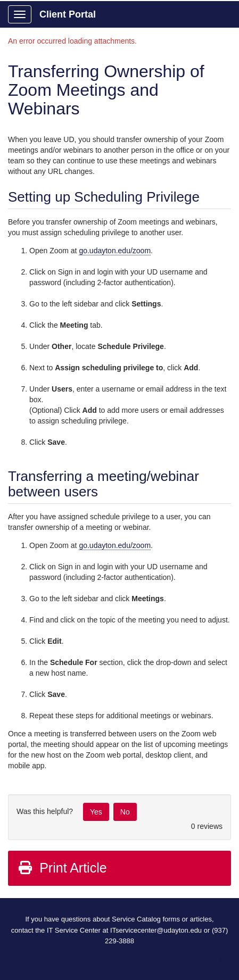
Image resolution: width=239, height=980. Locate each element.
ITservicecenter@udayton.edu (156, 930)
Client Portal (68, 14)
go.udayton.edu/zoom (115, 251)
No (125, 812)
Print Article (62, 868)
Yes (96, 812)
